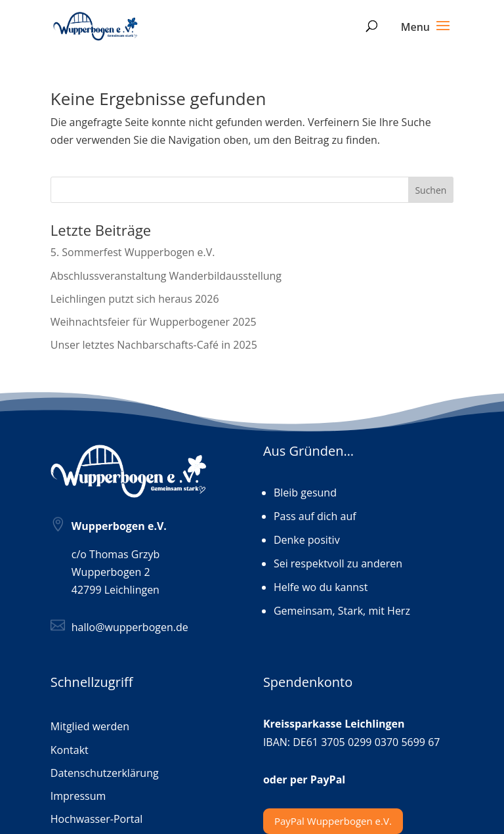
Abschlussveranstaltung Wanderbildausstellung (166, 276)
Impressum (78, 797)
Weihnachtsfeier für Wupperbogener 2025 (154, 322)
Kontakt (70, 751)
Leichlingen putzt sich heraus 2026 (135, 299)
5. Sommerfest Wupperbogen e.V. (133, 252)
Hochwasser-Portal (97, 820)
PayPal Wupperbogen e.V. (333, 821)
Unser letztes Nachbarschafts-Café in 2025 (154, 345)
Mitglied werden (90, 727)
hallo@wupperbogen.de (130, 627)
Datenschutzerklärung (105, 774)
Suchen (430, 190)
